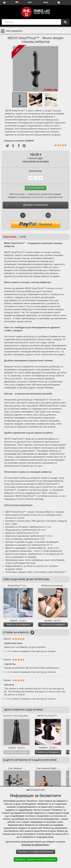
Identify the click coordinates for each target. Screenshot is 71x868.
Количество (35, 171)
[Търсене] (65, 22)
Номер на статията (14, 141)
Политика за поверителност (35, 845)
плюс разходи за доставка (35, 161)
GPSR (23, 237)
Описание (10, 237)
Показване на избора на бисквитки (36, 852)
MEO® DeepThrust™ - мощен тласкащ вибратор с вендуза (35, 512)
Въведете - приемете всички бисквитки (35, 859)
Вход (46, 2)
